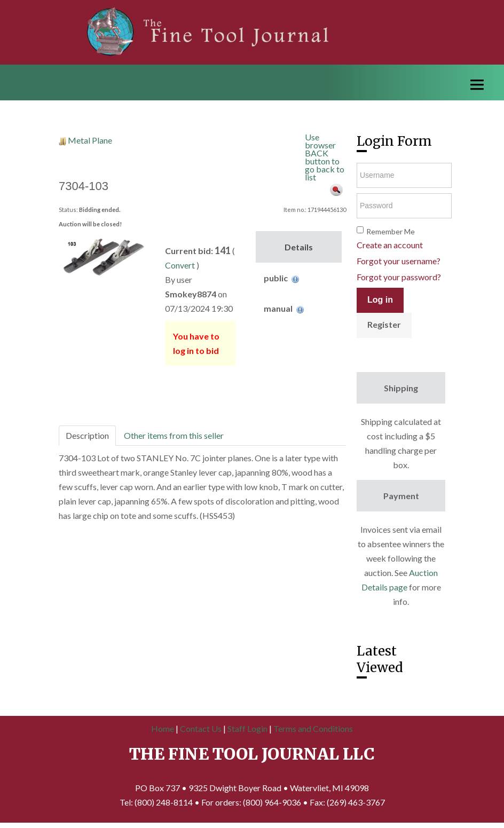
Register (384, 324)
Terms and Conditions (313, 728)
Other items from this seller (174, 435)
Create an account (390, 245)
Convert (180, 265)
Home (163, 728)
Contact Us (201, 728)
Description (87, 435)
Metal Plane (90, 140)
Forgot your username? (399, 261)
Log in (380, 300)
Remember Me (391, 231)
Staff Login (247, 728)
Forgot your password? (399, 277)
